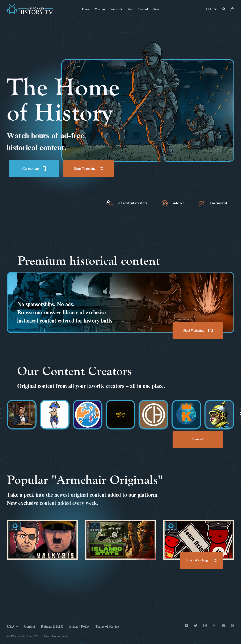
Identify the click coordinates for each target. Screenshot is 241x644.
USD (211, 9)
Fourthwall (62, 636)
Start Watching (89, 169)
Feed (130, 9)
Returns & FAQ (52, 627)
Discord (143, 9)
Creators (100, 9)
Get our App (34, 169)
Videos (116, 9)
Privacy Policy (79, 627)
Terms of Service (107, 627)
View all (198, 439)
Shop (156, 9)
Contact (29, 627)
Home (86, 9)
